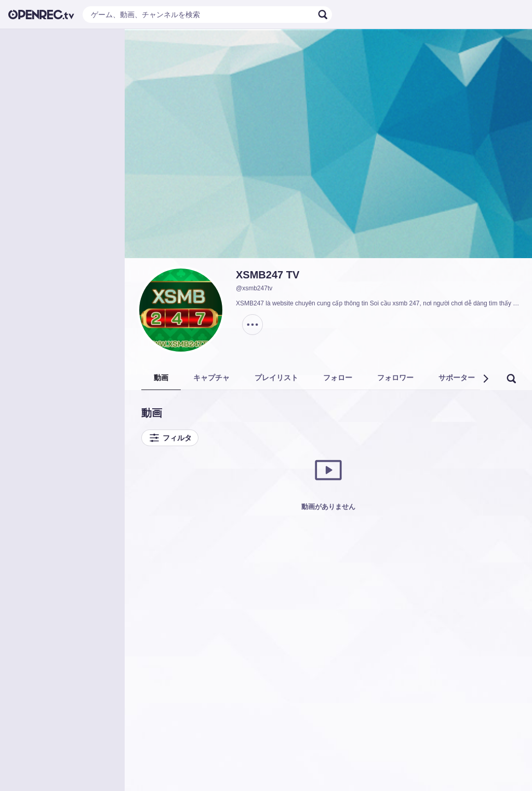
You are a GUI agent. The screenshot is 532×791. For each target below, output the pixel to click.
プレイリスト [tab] (276, 378)
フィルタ (170, 438)
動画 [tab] (161, 378)
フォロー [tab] (338, 378)
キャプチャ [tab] (211, 378)
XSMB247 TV (268, 275)
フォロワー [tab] (395, 378)
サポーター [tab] (457, 378)
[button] (485, 379)
